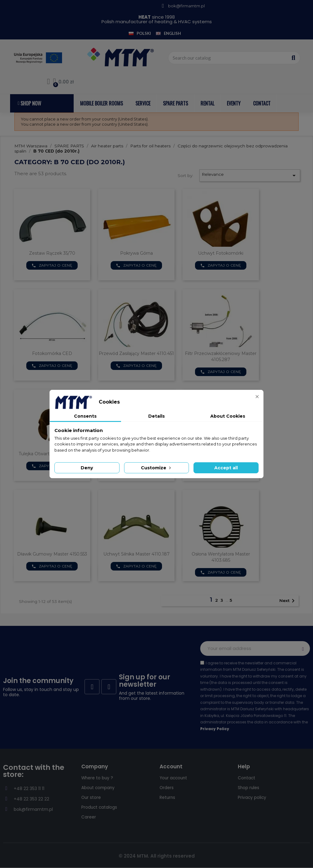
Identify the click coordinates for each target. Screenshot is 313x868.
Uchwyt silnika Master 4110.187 (136, 554)
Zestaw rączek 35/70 (52, 253)
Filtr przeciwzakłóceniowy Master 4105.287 (221, 356)
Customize (156, 468)
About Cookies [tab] (228, 416)
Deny (87, 468)
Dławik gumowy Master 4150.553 (52, 554)
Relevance (250, 175)
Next (288, 601)
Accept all (226, 468)
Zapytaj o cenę (52, 265)
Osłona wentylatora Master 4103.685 (221, 557)
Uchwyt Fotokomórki (221, 253)
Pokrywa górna (136, 253)
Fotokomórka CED (52, 353)
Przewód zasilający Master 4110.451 (136, 353)
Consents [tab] (85, 416)
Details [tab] (156, 416)
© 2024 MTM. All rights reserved (157, 856)
